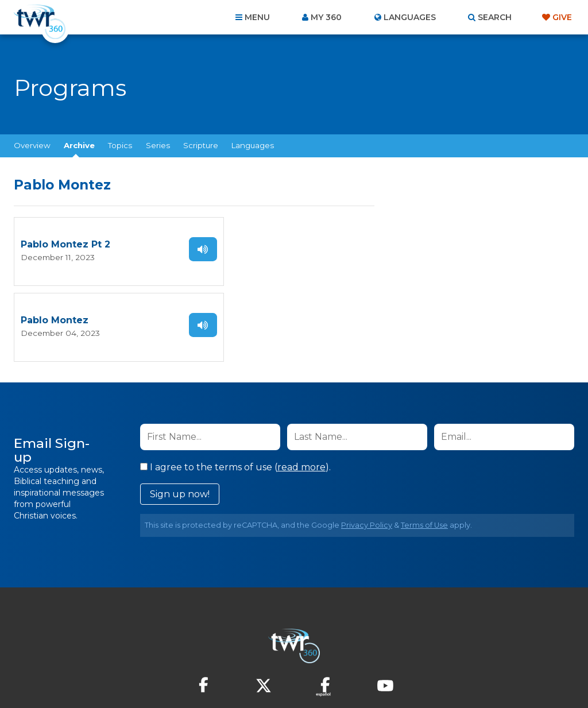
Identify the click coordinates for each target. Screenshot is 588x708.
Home (85, 646)
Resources (490, 646)
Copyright (424, 646)
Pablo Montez (238, 244)
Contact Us (196, 646)
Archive (79, 145)
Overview (32, 145)
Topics (120, 145)
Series (158, 145)
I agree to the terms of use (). (235, 391)
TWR (301, 673)
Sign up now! (180, 418)
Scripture (201, 145)
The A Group (378, 673)
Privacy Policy (367, 449)
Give (562, 17)
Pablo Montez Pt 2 (65, 244)
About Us (134, 646)
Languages (253, 145)
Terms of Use (424, 449)
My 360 (326, 17)
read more (301, 391)
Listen (170, 249)
